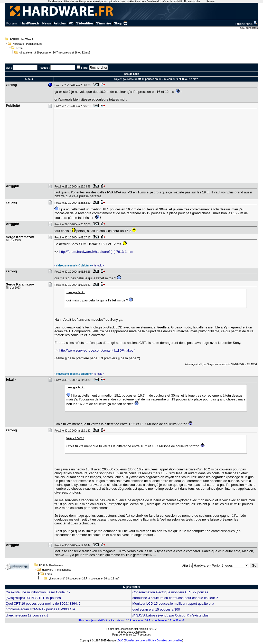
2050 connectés (249, 28)
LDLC (120, 641)
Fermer (211, 1)
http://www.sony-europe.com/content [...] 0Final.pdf (97, 350)
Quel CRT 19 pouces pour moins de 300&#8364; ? (43, 603)
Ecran (19, 48)
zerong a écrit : (76, 292)
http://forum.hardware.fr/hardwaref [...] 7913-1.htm (96, 252)
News (46, 23)
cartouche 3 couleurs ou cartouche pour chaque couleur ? (175, 598)
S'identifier (85, 23)
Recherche (247, 24)
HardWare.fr (30, 23)
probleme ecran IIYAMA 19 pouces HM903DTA (40, 609)
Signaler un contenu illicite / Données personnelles (153, 641)
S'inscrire (104, 23)
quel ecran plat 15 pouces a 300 (157, 609)
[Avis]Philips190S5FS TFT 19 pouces (33, 598)
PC (71, 23)
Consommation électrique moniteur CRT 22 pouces (170, 592)
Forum (12, 23)
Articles (60, 23)
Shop (121, 23)
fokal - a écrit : (75, 438)
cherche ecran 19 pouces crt (27, 615)
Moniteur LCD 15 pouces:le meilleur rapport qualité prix (173, 603)
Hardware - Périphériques (27, 44)
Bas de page (132, 74)
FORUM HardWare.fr (22, 39)
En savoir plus (192, 1)
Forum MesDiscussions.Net (122, 629)
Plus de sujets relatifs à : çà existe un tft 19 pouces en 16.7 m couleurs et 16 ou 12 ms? (131, 620)
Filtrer (85, 68)
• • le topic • (79, 266)
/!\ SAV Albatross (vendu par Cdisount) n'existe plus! (171, 615)
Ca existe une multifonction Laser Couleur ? (38, 592)
